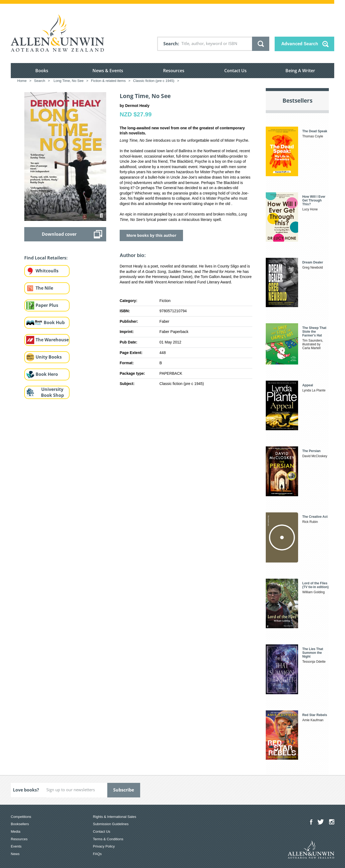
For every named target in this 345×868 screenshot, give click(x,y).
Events (16, 846)
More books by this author (151, 235)
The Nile (44, 288)
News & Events (108, 71)
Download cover (59, 234)
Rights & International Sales (115, 817)
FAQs (97, 854)
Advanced (300, 44)
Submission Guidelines (111, 824)
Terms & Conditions (108, 839)
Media (15, 831)
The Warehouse (52, 340)
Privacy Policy (104, 846)
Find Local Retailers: (46, 258)
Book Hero (47, 374)
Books (42, 71)
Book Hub (54, 322)
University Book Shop (52, 392)
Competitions (21, 817)
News (15, 854)
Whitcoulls (47, 271)
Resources (174, 71)
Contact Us (235, 71)
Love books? (26, 790)
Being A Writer (300, 71)
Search (171, 44)
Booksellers (20, 824)
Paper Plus (47, 305)
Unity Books (49, 357)
